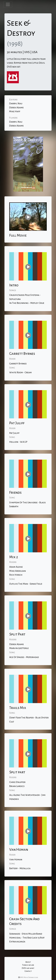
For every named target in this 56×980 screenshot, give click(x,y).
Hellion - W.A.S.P (18, 442)
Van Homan (16, 860)
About (28, 962)
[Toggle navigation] (8, 4)
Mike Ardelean (18, 571)
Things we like (28, 965)
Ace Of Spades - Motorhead (24, 657)
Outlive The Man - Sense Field (26, 584)
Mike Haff (15, 111)
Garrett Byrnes (18, 364)
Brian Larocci (17, 786)
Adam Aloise (16, 567)
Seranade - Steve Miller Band (26, 934)
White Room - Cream (20, 372)
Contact (28, 971)
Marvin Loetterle (19, 648)
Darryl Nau (16, 104)
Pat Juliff (14, 433)
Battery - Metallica (20, 868)
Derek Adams (16, 108)
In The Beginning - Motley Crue (27, 303)
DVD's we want (28, 968)
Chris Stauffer (17, 782)
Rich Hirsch (16, 575)
